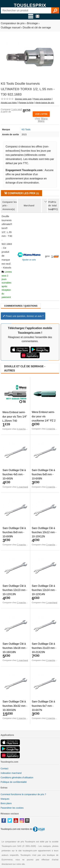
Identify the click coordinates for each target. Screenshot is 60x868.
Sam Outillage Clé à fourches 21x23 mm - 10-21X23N (44, 648)
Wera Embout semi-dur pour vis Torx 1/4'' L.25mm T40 (15, 416)
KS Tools (26, 129)
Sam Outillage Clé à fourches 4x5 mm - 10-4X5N (14, 474)
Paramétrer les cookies (12, 808)
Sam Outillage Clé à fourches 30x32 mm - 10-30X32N (15, 706)
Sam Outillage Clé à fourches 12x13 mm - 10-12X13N (15, 590)
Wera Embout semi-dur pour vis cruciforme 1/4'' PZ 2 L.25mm (44, 418)
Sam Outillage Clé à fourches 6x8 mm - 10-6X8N (43, 474)
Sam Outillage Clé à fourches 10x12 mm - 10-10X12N (44, 532)
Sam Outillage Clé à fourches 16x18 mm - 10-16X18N (15, 648)
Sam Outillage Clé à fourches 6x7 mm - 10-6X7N (43, 706)
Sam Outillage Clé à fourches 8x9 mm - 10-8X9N (14, 532)
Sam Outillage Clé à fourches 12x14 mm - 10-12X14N (44, 590)
